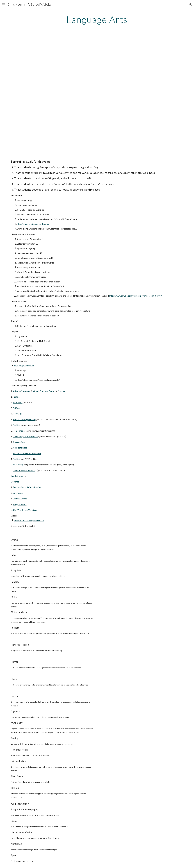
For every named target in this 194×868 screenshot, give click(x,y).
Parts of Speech (20, 499)
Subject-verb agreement (24, 419)
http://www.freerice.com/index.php (33, 224)
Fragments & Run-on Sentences (27, 453)
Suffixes (17, 408)
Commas (15, 482)
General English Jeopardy (25, 470)
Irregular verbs (20, 504)
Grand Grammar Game (44, 391)
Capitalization (17, 476)
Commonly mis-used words (25, 436)
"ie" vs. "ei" (18, 414)
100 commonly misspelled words (29, 520)
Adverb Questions (21, 391)
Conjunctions (19, 442)
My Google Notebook (24, 366)
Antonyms (18, 402)
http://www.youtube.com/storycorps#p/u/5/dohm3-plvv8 (135, 296)
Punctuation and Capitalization (27, 487)
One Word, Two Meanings (25, 510)
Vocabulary (18, 465)
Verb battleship (20, 448)
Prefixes (17, 397)
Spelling (17, 425)
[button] (4, 4)
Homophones (19, 431)
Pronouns (62, 391)
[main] (97, 19)
